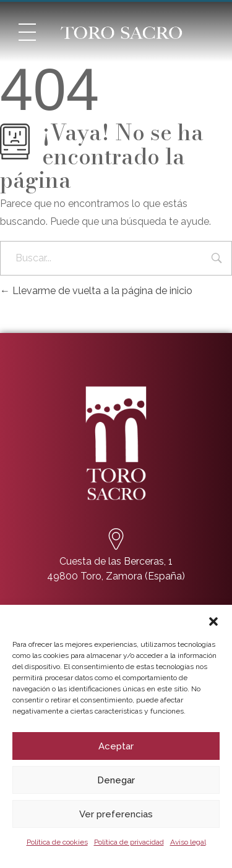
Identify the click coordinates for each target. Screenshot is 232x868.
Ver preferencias (116, 814)
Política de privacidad (129, 842)
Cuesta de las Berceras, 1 (116, 561)
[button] (213, 620)
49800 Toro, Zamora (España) (116, 576)
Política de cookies (57, 842)
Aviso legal (188, 842)
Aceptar (116, 746)
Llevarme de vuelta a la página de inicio (96, 291)
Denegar (116, 780)
